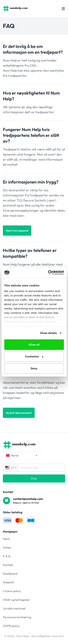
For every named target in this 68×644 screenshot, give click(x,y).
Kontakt (8, 565)
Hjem (6, 539)
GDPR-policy (11, 626)
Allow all (34, 344)
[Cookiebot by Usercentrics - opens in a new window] (48, 273)
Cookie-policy (12, 591)
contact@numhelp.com (28, 499)
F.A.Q (7, 556)
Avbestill (8, 582)
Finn (34, 478)
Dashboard (10, 574)
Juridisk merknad (14, 608)
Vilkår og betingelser (16, 600)
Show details (49, 333)
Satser (7, 547)
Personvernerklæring (17, 617)
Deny (34, 368)
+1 (11, 468)
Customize (34, 356)
